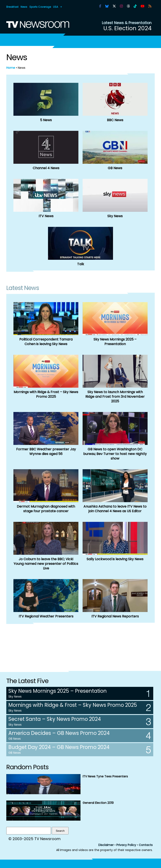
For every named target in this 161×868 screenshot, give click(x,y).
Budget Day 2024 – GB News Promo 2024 (59, 747)
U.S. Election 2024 (127, 28)
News (24, 7)
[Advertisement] (80, 645)
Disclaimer (106, 845)
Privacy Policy (126, 845)
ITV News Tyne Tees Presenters (105, 776)
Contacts (146, 845)
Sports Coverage (40, 7)
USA (56, 7)
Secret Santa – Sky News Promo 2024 (55, 719)
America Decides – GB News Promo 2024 (59, 733)
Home (11, 68)
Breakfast (12, 7)
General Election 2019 (98, 803)
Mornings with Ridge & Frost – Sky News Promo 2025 (73, 705)
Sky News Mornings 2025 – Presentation (58, 691)
